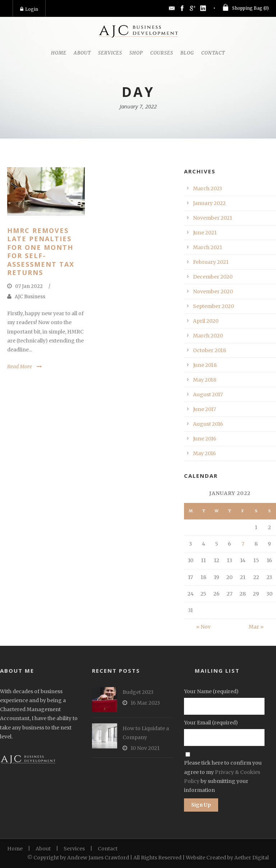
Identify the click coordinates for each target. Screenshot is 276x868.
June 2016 (205, 439)
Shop (136, 53)
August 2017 (208, 395)
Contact (213, 53)
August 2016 (208, 424)
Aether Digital (252, 858)
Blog (187, 53)
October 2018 (210, 350)
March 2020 (208, 336)
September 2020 (213, 306)
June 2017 (204, 409)
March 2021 (208, 247)
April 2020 (206, 321)
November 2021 (213, 218)
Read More (20, 367)
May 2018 (205, 380)
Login (29, 9)
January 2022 (209, 203)
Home (59, 53)
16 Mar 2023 (145, 703)
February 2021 (211, 262)
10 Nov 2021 (145, 748)
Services (110, 53)
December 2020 (213, 277)
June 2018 (205, 365)
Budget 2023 (138, 692)
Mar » (256, 627)
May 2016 (204, 453)
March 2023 (208, 188)
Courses (162, 53)
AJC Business (30, 297)
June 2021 (205, 233)
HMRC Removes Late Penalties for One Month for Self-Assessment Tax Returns (41, 251)
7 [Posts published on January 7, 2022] (243, 544)
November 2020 (213, 291)
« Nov (203, 627)
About (82, 53)
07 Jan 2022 (29, 286)
